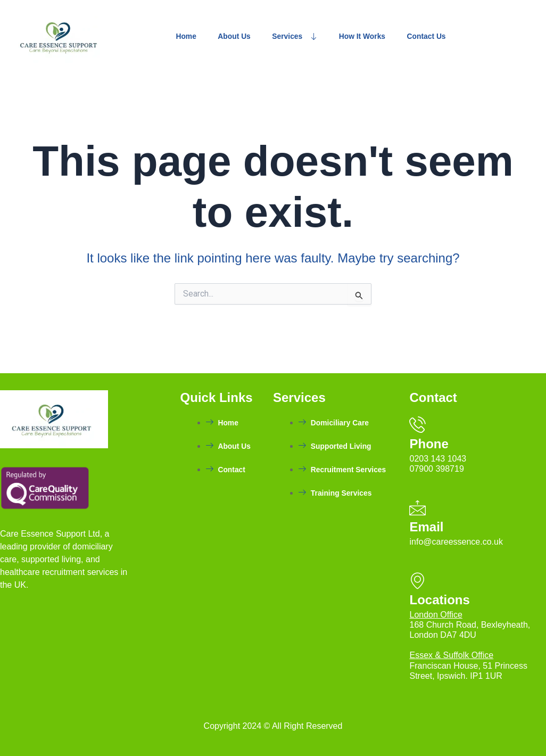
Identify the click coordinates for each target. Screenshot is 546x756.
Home (189, 36)
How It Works (393, 36)
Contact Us (468, 36)
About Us (246, 36)
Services (316, 36)
